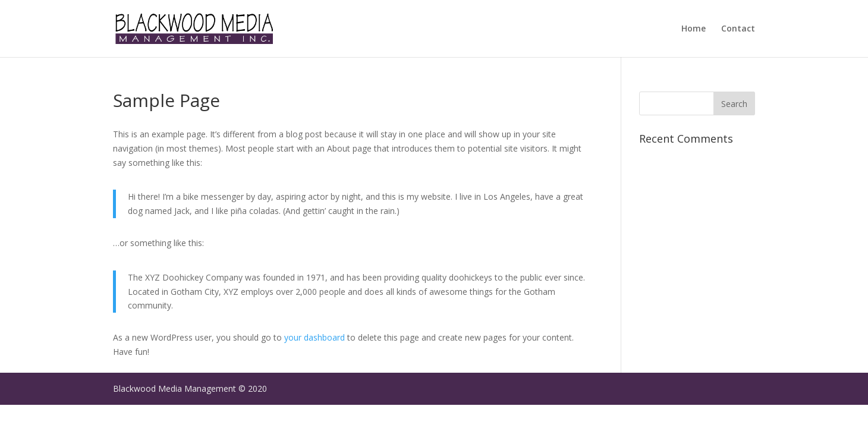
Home (694, 29)
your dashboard (315, 337)
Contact (738, 29)
